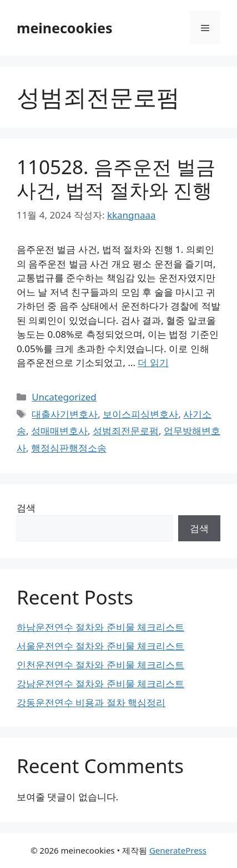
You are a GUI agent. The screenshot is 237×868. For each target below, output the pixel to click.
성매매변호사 (59, 431)
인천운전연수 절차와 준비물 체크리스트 (100, 665)
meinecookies (65, 28)
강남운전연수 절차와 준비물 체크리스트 (100, 684)
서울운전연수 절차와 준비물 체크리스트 (100, 646)
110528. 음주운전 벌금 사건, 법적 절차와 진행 (116, 178)
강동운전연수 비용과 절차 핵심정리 (91, 702)
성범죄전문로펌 (126, 431)
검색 (26, 508)
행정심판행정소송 (69, 448)
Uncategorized (64, 397)
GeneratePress (178, 850)
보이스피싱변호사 (140, 414)
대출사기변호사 (65, 414)
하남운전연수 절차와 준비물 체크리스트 (100, 627)
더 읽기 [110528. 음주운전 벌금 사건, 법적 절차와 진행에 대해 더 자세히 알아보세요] (153, 362)
